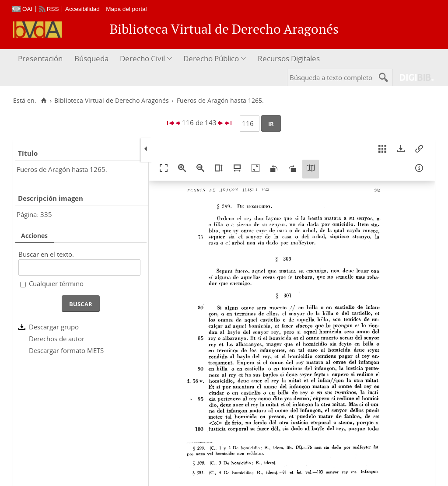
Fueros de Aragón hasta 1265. (62, 169)
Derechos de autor (57, 339)
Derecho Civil (142, 58)
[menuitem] (41, 59)
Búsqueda (91, 58)
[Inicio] (44, 101)
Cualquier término (56, 283)
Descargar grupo (54, 327)
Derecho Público (211, 58)
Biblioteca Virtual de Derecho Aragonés (112, 101)
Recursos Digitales (289, 58)
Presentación (40, 58)
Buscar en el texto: (46, 254)
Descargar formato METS (66, 350)
